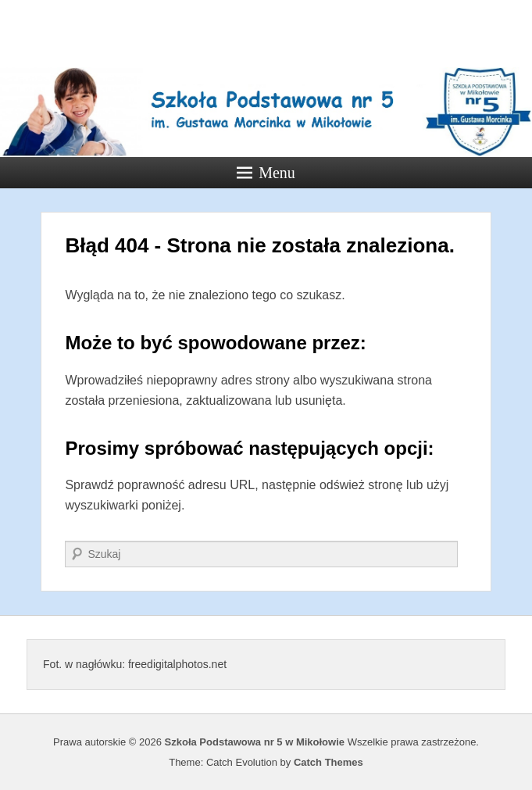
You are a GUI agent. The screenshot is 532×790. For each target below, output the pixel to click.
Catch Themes (328, 762)
